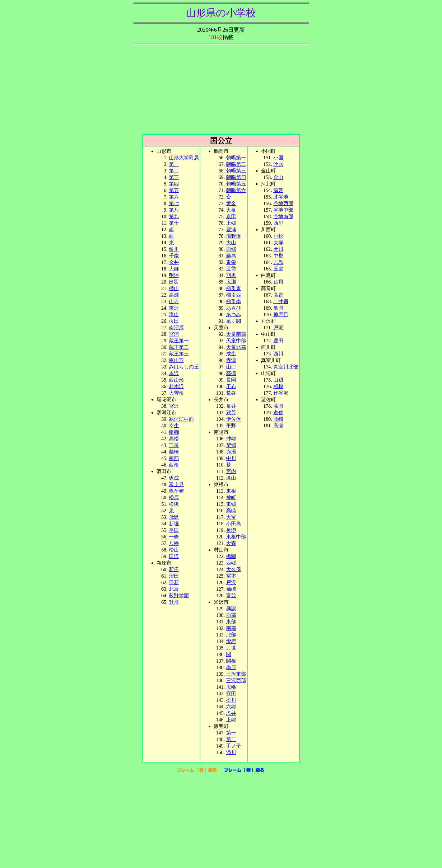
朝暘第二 (236, 164)
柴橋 (174, 452)
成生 (231, 354)
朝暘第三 (236, 171)
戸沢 (278, 328)
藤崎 (278, 419)
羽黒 (231, 275)
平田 (174, 530)
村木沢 (176, 386)
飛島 (174, 517)
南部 (231, 628)
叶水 (278, 164)
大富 (231, 517)
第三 (174, 177)
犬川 (278, 249)
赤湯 (231, 452)
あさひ (234, 308)
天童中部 (236, 341)
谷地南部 (283, 216)
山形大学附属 (184, 158)
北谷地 (281, 197)
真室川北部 (286, 367)
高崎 (231, 511)
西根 (174, 465)
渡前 (231, 269)
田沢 (174, 556)
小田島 (234, 524)
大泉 (231, 210)
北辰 (174, 589)
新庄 (174, 569)
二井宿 (281, 301)
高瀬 (278, 426)
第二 (174, 171)
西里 (278, 223)
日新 (174, 582)
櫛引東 (234, 288)
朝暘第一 (236, 158)
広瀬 (231, 282)
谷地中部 (283, 210)
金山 (278, 177)
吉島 (278, 262)
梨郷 (231, 445)
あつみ (234, 314)
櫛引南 (234, 301)
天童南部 (236, 334)
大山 (231, 243)
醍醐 (174, 432)
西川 (278, 354)
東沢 (174, 308)
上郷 (231, 223)
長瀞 (231, 530)
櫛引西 (234, 295)
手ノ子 (234, 746)
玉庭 (278, 269)
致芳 (231, 413)
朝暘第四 (236, 177)
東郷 (231, 504)
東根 (231, 491)
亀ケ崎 (176, 491)
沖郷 (231, 439)
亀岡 (278, 308)
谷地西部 (283, 203)
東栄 (231, 262)
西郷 (231, 249)
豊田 (278, 341)
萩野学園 (179, 596)
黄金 (231, 203)
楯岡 (231, 556)
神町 (231, 497)
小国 (278, 158)
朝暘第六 (236, 190)
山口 (231, 367)
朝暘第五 (236, 184)
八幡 (174, 543)
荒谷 (231, 393)
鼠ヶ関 (234, 321)
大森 (231, 543)
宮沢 (174, 406)
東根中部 (236, 537)
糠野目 (281, 314)
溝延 (278, 190)
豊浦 (231, 230)
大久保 (234, 569)
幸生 (174, 426)
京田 (231, 216)
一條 (174, 537)
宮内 (231, 471)
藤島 (231, 256)
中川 (231, 458)
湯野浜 (234, 236)
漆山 (231, 478)
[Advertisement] (221, 91)
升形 (174, 602)
